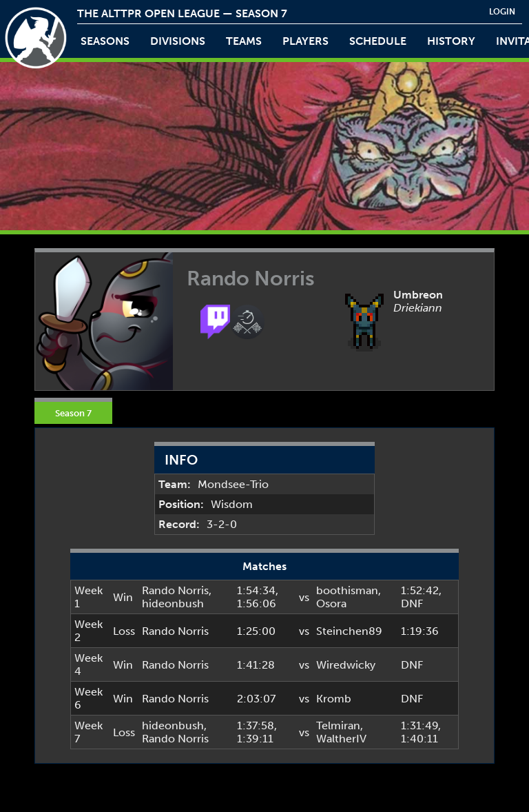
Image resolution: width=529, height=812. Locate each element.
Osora (331, 603)
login (502, 12)
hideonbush (173, 603)
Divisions (178, 41)
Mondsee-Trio (233, 484)
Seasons (105, 41)
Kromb (334, 699)
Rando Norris (175, 590)
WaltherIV (341, 739)
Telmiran (338, 725)
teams (244, 41)
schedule (378, 41)
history (451, 41)
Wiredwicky (346, 665)
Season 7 (73, 413)
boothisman (347, 590)
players (305, 41)
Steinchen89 (349, 631)
